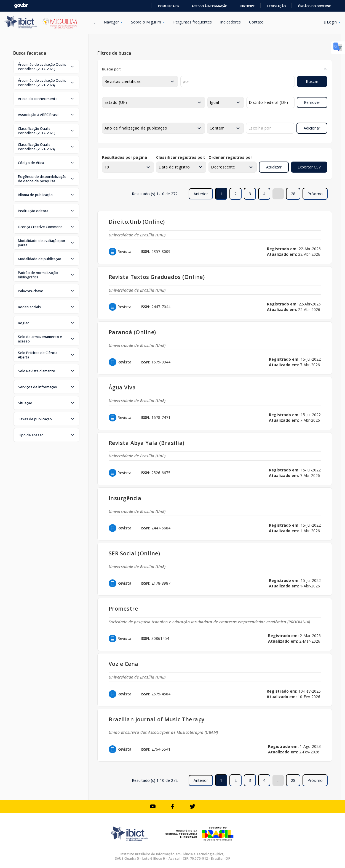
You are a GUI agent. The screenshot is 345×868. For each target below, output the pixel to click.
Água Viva (122, 387)
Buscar (312, 81)
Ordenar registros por (230, 157)
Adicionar (312, 128)
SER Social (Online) (134, 553)
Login (332, 22)
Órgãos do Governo (315, 6)
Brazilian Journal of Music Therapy (157, 719)
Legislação (276, 6)
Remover (312, 102)
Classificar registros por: (181, 157)
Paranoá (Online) (132, 332)
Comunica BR (169, 6)
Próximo (315, 194)
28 (293, 194)
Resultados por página (125, 157)
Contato (256, 22)
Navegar (113, 22)
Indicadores (230, 22)
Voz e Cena (124, 664)
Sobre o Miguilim (148, 22)
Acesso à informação (209, 6)
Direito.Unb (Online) (137, 222)
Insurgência (125, 498)
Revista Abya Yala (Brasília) (147, 443)
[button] (46, 67)
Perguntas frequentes (192, 22)
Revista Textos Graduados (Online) (157, 277)
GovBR (21, 6)
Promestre (123, 609)
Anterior (201, 194)
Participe (247, 6)
